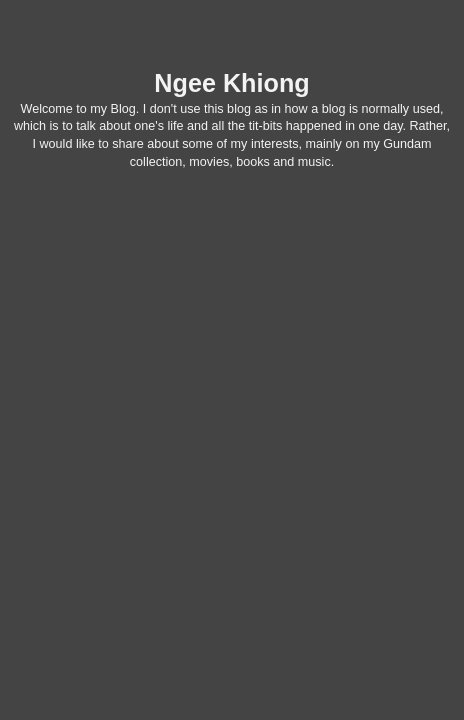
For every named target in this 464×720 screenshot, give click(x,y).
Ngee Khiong (231, 83)
